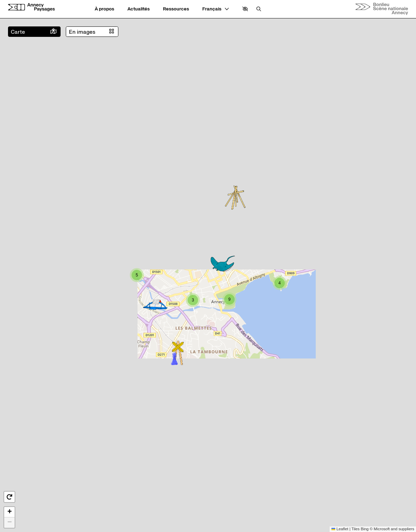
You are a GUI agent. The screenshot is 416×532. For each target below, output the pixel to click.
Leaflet (340, 529)
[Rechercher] (259, 9)
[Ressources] (176, 9)
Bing (365, 529)
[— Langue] (216, 9)
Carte (18, 32)
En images (82, 32)
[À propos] (104, 9)
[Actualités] (139, 9)
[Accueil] (32, 7)
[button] (245, 9)
